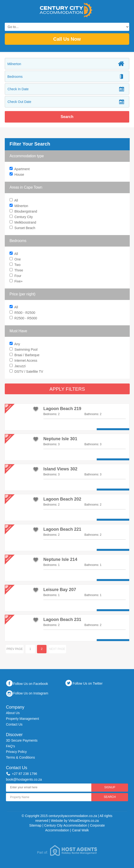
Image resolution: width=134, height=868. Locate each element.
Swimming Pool (24, 350)
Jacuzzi (18, 366)
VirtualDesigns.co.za (84, 821)
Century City (22, 217)
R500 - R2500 (23, 313)
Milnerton (19, 206)
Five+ (17, 282)
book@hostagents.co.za (24, 779)
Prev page (15, 649)
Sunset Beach (23, 228)
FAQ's (10, 746)
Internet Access (24, 361)
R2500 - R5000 (24, 318)
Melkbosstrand (23, 223)
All (14, 201)
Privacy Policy (16, 752)
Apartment (20, 169)
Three (17, 271)
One (16, 260)
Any (68, 344)
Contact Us (14, 724)
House (17, 175)
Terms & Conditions (20, 757)
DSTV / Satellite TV (27, 372)
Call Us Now (67, 39)
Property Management (23, 719)
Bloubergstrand (24, 212)
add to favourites (36, 409)
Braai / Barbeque (25, 355)
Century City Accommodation (66, 825)
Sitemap (35, 825)
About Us (13, 713)
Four (16, 276)
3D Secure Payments (22, 740)
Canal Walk (80, 830)
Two (16, 265)
